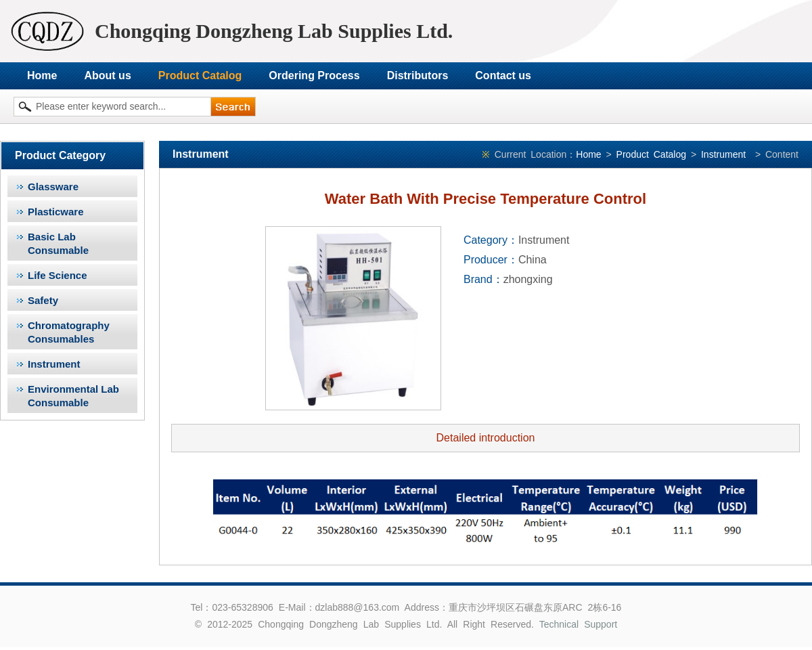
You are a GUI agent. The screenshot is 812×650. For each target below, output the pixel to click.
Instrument (54, 364)
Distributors (418, 75)
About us (107, 75)
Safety (43, 300)
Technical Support (579, 624)
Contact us (503, 75)
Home (42, 75)
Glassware (53, 187)
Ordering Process (314, 75)
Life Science (58, 275)
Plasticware (56, 212)
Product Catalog (200, 75)
